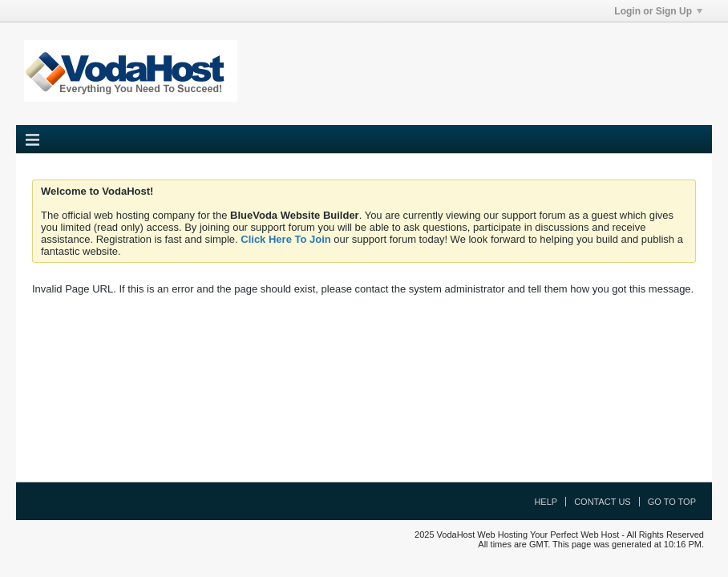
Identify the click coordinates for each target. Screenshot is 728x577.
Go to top (672, 502)
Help (546, 502)
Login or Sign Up (658, 11)
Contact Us (603, 502)
